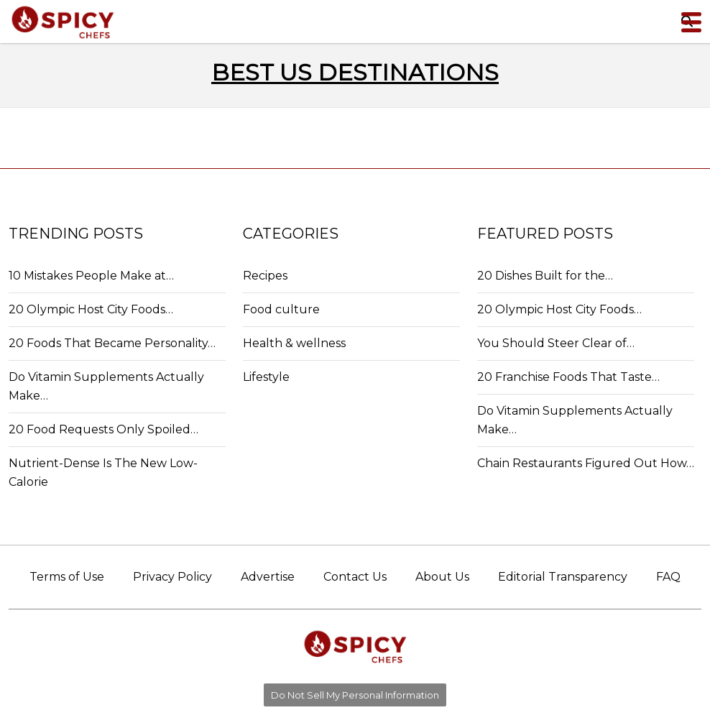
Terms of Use (67, 577)
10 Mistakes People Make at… (91, 276)
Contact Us (355, 577)
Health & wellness (294, 343)
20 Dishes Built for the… (545, 276)
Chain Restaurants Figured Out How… (586, 463)
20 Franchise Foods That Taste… (568, 377)
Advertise (268, 577)
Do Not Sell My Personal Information (355, 695)
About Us (442, 577)
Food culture (281, 309)
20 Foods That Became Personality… (112, 343)
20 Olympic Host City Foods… (91, 309)
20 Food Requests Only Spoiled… (103, 429)
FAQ (668, 577)
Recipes (265, 276)
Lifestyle (266, 377)
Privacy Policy (172, 577)
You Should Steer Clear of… (556, 343)
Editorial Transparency (563, 577)
